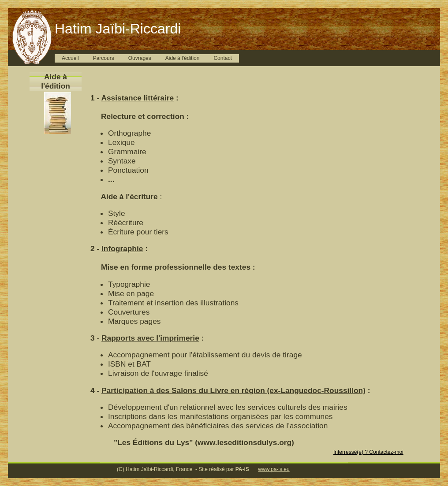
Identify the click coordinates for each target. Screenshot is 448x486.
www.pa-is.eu (274, 469)
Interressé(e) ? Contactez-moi (368, 452)
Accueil (70, 58)
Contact (222, 58)
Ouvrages (140, 58)
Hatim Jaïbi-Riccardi (118, 29)
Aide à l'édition (183, 58)
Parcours (104, 58)
